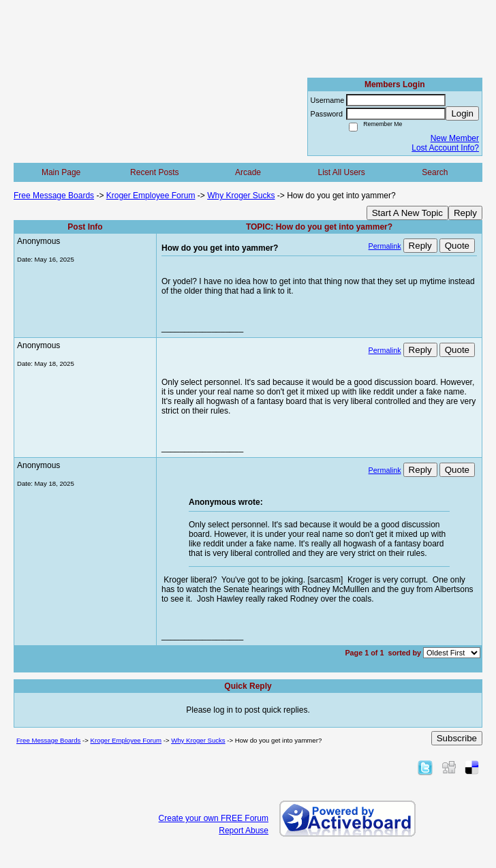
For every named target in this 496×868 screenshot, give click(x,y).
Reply (465, 213)
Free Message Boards (54, 196)
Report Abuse (244, 831)
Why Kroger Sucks (241, 196)
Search (435, 172)
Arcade (248, 172)
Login (462, 113)
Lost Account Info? (445, 148)
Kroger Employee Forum (151, 196)
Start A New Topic (407, 213)
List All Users (341, 172)
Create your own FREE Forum (214, 818)
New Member (455, 138)
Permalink (385, 246)
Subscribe (457, 738)
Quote (457, 246)
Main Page (61, 172)
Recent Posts (154, 172)
